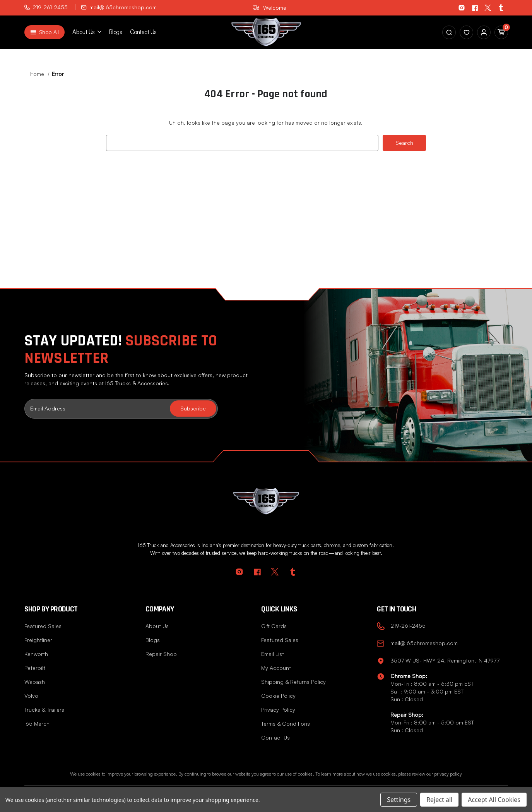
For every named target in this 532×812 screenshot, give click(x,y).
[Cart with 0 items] (501, 32)
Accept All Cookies (494, 800)
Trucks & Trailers (44, 710)
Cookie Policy (278, 696)
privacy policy (448, 774)
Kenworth (36, 654)
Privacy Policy (278, 710)
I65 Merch (37, 724)
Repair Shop (161, 654)
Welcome (270, 8)
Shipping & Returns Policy (293, 682)
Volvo (31, 696)
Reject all (439, 800)
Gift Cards (274, 626)
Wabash (35, 682)
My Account (276, 668)
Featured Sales (43, 626)
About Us (157, 626)
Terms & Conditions (286, 724)
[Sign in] (466, 32)
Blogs (116, 32)
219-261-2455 (46, 7)
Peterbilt (35, 668)
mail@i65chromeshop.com (119, 7)
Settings (399, 800)
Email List (273, 654)
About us (87, 32)
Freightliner (38, 640)
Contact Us (144, 32)
